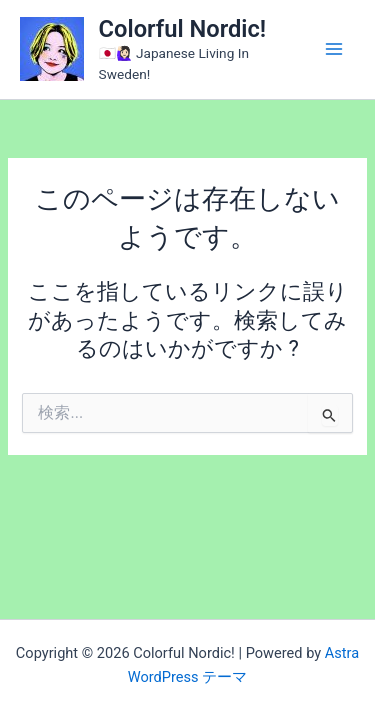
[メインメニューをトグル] (334, 49)
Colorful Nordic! (183, 29)
